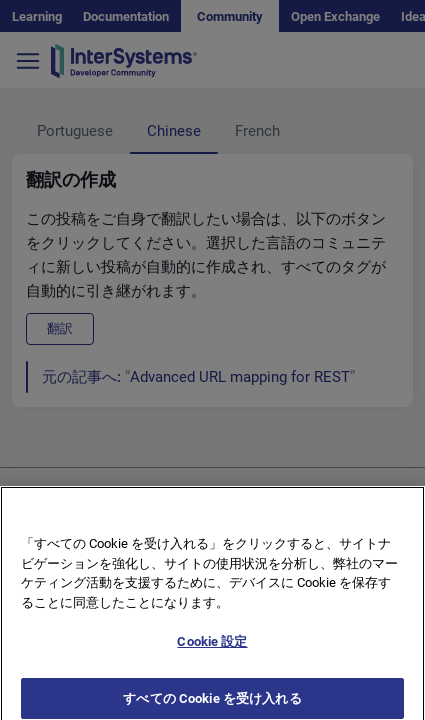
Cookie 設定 (212, 649)
